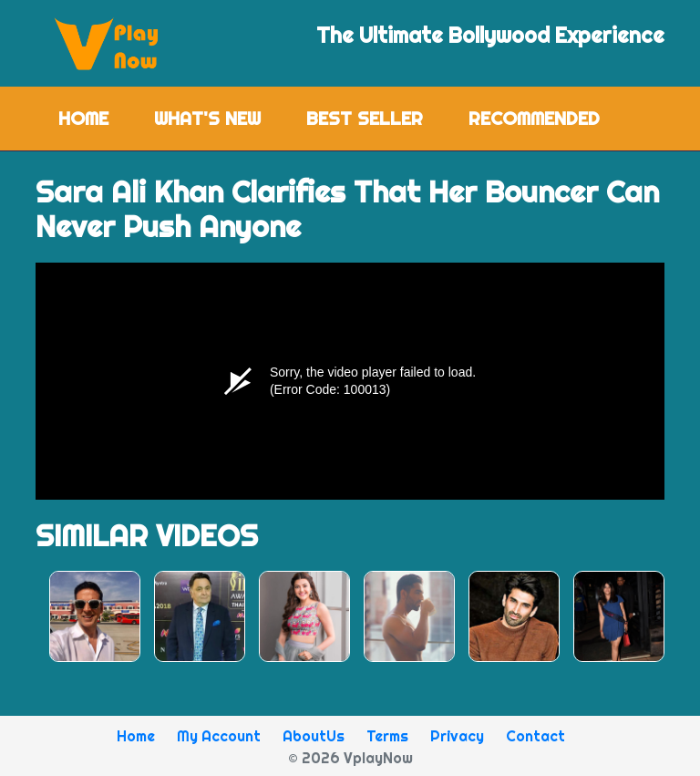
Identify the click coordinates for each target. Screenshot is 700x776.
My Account (219, 736)
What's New (207, 118)
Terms (387, 736)
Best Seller (365, 118)
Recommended (534, 118)
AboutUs (314, 736)
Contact (535, 736)
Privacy (457, 736)
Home (95, 117)
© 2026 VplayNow (350, 758)
